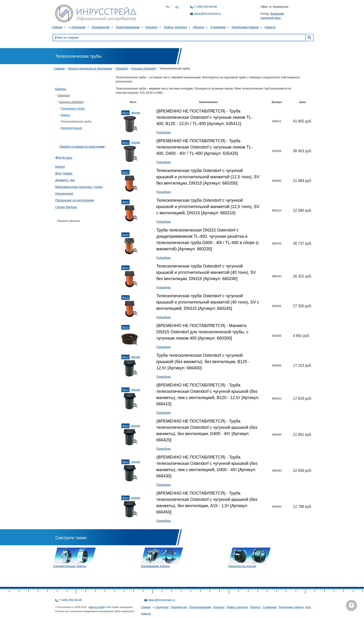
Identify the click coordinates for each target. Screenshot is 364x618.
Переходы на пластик (242, 566)
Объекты (199, 27)
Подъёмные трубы (73, 109)
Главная (57, 27)
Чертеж (135, 113)
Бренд (60, 167)
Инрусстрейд (97, 607)
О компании (218, 27)
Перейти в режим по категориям (82, 147)
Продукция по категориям (75, 200)
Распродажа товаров (245, 27)
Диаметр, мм (65, 180)
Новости (270, 27)
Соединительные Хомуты (70, 566)
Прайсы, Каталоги (175, 27)
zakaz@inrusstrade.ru (207, 14)
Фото (125, 113)
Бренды (61, 89)
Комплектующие (71, 128)
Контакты (152, 27)
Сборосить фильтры (68, 221)
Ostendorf (122, 69)
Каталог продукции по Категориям (90, 69)
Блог (308, 607)
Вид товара (64, 173)
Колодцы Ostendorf (144, 69)
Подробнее (163, 132)
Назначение (64, 194)
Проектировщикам (128, 27)
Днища (65, 115)
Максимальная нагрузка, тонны (79, 187)
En (177, 7)
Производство (101, 27)
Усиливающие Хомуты (155, 566)
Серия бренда (66, 207)
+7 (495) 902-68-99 (205, 7)
